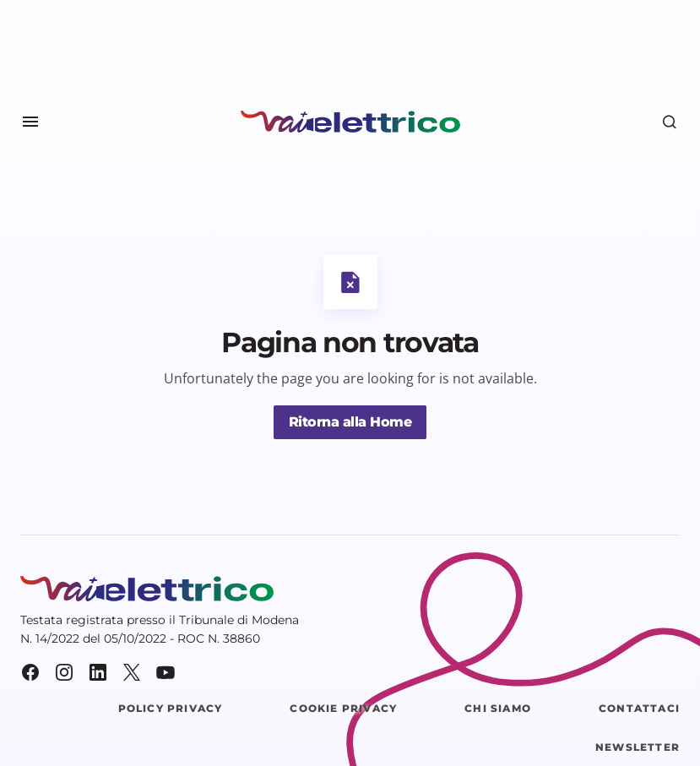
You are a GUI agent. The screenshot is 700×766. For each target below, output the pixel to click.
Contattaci (639, 708)
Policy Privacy (171, 708)
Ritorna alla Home (350, 422)
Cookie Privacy (343, 708)
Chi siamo (498, 708)
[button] (30, 122)
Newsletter (638, 747)
